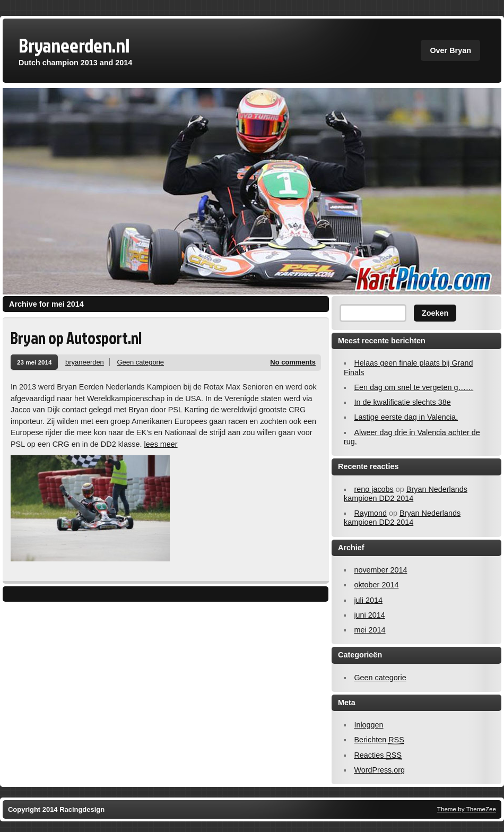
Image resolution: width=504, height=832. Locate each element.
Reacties (378, 755)
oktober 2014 (376, 585)
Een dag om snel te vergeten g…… (414, 387)
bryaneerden (85, 362)
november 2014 (380, 570)
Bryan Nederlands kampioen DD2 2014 (406, 494)
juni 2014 (369, 615)
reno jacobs (373, 489)
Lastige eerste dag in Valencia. (406, 417)
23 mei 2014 (34, 362)
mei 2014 (370, 630)
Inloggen (368, 725)
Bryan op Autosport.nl (76, 338)
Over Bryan (450, 50)
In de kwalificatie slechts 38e (402, 402)
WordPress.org (379, 770)
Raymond (370, 513)
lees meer (160, 444)
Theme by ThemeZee (467, 809)
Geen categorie (140, 362)
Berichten (379, 740)
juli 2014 (368, 600)
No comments (293, 362)
